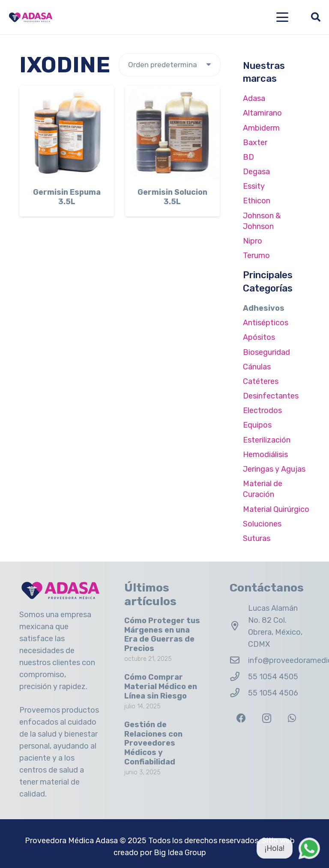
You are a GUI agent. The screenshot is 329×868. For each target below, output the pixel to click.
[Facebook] (241, 718)
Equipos (257, 425)
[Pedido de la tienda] (170, 65)
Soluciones (262, 524)
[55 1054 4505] (239, 677)
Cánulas (257, 367)
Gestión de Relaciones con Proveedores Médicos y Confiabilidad (153, 743)
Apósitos (259, 337)
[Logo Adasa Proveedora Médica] (31, 17)
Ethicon (257, 201)
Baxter (255, 143)
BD (248, 157)
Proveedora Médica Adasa (71, 841)
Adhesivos (264, 308)
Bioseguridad (266, 352)
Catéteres (261, 381)
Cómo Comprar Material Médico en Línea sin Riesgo (161, 686)
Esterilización (267, 440)
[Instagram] (267, 718)
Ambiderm (261, 128)
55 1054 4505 (273, 677)
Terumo (256, 256)
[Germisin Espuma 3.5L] (67, 133)
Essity (254, 186)
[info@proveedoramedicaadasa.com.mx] (239, 660)
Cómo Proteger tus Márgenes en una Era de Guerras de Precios (162, 635)
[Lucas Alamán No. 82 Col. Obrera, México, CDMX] (239, 626)
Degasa (256, 172)
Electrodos (262, 410)
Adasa (254, 98)
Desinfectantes (271, 396)
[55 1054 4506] (239, 693)
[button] (283, 17)
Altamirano (262, 113)
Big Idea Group (180, 853)
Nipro (253, 241)
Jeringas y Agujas (274, 469)
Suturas (257, 538)
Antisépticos (266, 323)
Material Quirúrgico (276, 509)
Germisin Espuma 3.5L (67, 197)
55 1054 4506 (273, 693)
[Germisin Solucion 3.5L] (172, 133)
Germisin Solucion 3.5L (172, 197)
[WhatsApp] (292, 718)
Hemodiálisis (265, 455)
